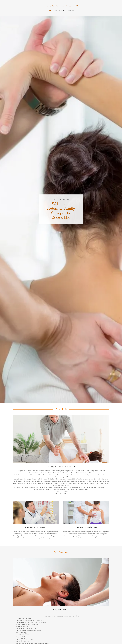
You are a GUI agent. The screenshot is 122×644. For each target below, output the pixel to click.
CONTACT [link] (71, 10)
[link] (61, 6)
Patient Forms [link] (60, 10)
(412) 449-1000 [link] (61, 199)
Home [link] (50, 10)
